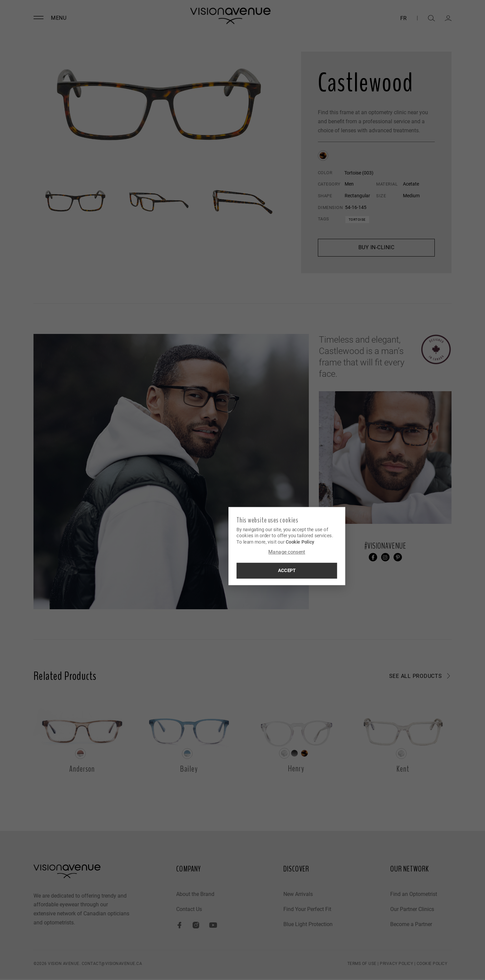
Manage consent (242, 552)
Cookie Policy (257, 541)
